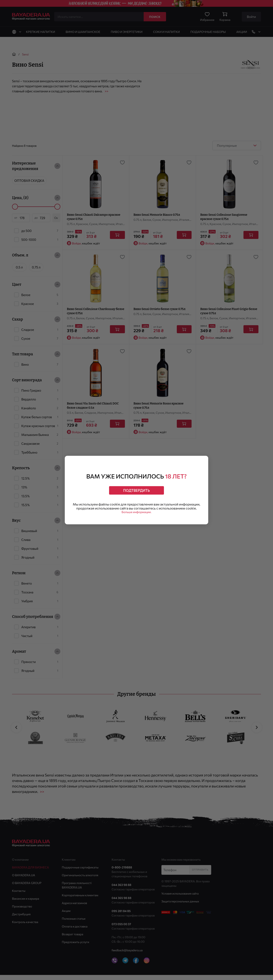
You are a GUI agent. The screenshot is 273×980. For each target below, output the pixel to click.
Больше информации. (137, 514)
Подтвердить (136, 489)
